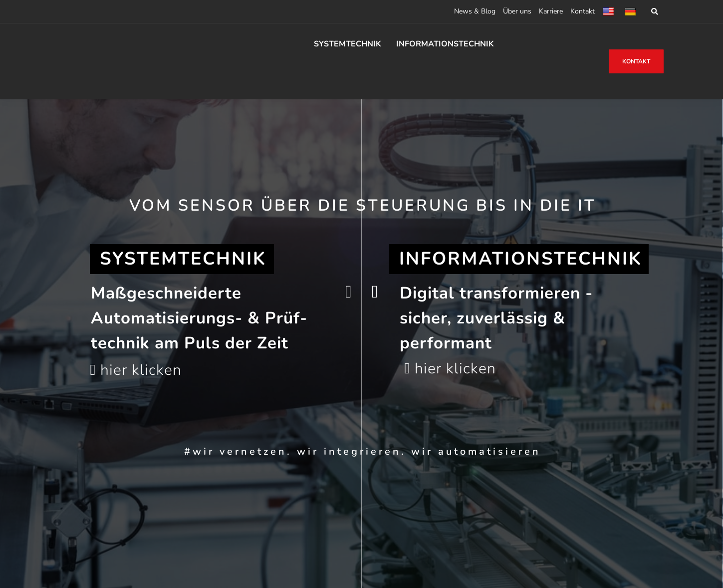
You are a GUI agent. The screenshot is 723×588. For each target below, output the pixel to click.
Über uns (517, 11)
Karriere (551, 11)
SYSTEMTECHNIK (348, 44)
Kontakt (583, 11)
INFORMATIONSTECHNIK (445, 44)
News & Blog (475, 11)
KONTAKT (636, 61)
